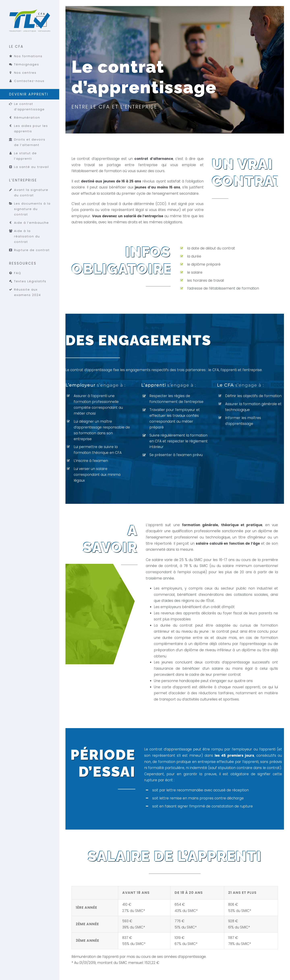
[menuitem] (30, 65)
